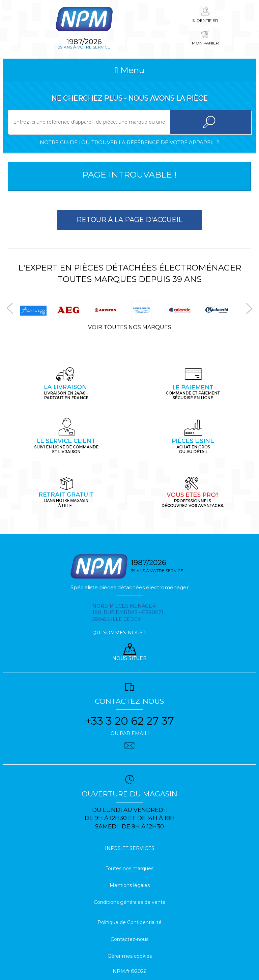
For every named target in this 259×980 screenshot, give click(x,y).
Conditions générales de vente (130, 902)
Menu (129, 70)
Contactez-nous (129, 939)
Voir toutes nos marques (130, 327)
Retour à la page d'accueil (129, 220)
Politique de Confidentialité (129, 922)
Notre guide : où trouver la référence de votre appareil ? (129, 142)
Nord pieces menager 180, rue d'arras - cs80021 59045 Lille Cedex (128, 613)
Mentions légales (130, 885)
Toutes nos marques (129, 868)
